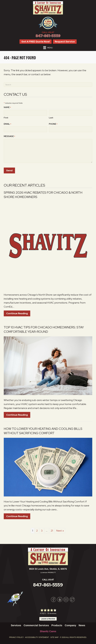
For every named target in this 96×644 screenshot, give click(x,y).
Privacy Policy (16, 636)
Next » (60, 529)
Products (57, 624)
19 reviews (52, 612)
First (6, 117)
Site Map (54, 636)
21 (52, 529)
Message (9, 135)
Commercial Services (36, 624)
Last (51, 117)
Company (70, 624)
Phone (53, 123)
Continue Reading (17, 312)
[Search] (48, 85)
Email (7, 123)
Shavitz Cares (48, 630)
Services (16, 624)
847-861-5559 (48, 36)
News (82, 624)
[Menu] (48, 48)
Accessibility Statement (37, 636)
